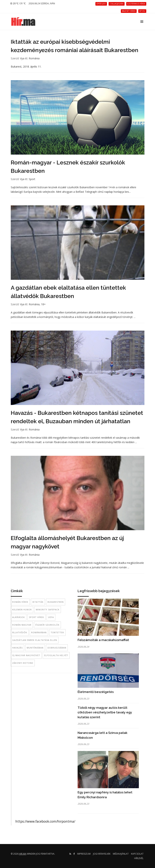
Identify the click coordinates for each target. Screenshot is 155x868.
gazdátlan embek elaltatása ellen (35, 640)
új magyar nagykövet (26, 655)
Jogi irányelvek (102, 854)
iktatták (38, 602)
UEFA (51, 617)
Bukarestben (56, 602)
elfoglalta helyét (56, 655)
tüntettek (57, 632)
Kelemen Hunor (22, 610)
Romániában (39, 632)
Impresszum (84, 854)
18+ (43, 304)
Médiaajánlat (121, 854)
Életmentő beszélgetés (96, 692)
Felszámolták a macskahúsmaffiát (103, 640)
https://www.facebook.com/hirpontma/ (45, 821)
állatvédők (20, 632)
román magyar (22, 625)
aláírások (19, 617)
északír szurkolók (47, 625)
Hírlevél (139, 858)
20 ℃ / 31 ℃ (18, 3)
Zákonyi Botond (23, 663)
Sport (32, 179)
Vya (22, 58)
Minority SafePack (48, 610)
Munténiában (35, 648)
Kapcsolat (137, 854)
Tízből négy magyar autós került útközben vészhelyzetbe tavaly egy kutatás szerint (105, 712)
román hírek (20, 602)
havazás (17, 648)
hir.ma (23, 854)
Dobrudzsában (57, 648)
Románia (34, 58)
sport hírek (36, 617)
